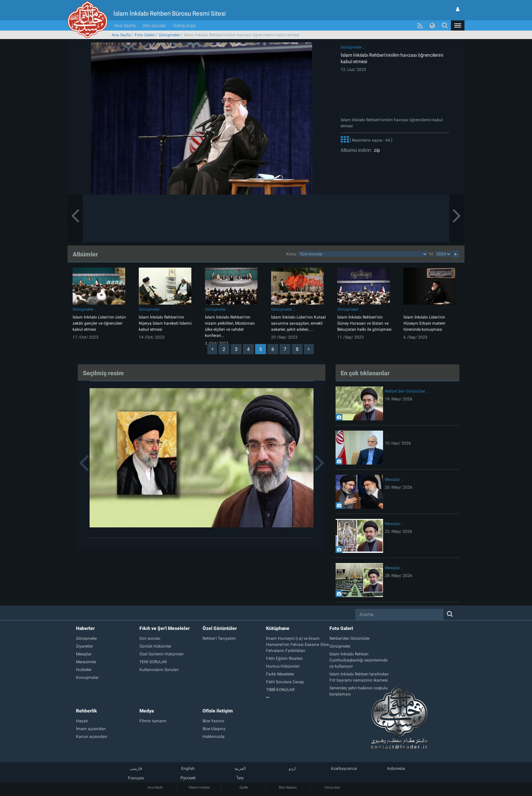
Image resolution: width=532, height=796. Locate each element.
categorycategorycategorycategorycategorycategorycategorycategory (363, 254)
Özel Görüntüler (220, 628)
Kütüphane (278, 628)
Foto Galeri (145, 35)
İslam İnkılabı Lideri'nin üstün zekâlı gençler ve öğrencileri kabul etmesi (99, 323)
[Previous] (212, 349)
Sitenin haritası (199, 787)
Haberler (85, 628)
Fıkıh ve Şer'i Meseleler (165, 628)
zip (376, 150)
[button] (458, 25)
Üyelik (244, 787)
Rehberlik (87, 711)
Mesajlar (393, 480)
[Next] (309, 349)
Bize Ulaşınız (288, 787)
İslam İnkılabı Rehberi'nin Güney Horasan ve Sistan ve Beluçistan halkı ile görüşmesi (364, 323)
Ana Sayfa (125, 25)
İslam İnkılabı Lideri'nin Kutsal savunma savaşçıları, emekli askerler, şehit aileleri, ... (298, 323)
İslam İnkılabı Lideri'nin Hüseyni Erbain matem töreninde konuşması (424, 323)
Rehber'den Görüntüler (405, 391)
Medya (147, 711)
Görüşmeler (169, 35)
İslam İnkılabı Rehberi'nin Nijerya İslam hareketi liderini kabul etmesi (165, 323)
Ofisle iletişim (218, 711)
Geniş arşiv (185, 25)
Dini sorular (154, 25)
